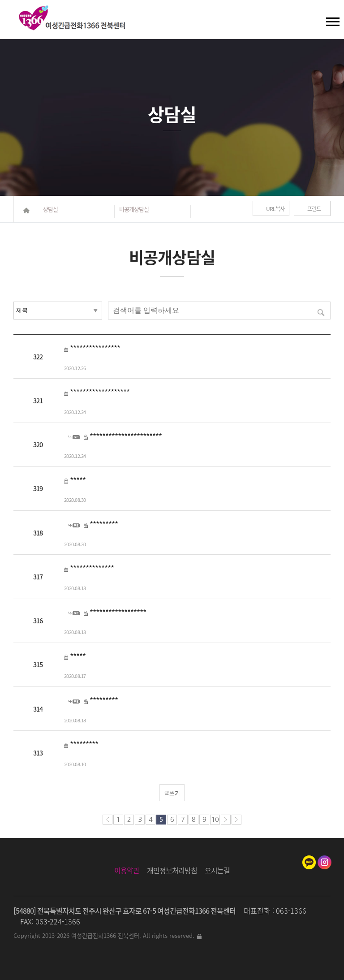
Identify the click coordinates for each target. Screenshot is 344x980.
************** (92, 568)
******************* (100, 392)
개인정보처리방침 (172, 870)
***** (78, 480)
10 (215, 820)
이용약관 (127, 870)
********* (104, 524)
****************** (118, 613)
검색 (14, 18)
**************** (95, 348)
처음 (107, 820)
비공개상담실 (134, 209)
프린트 (314, 209)
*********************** (126, 436)
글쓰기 (172, 793)
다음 (226, 820)
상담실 (50, 209)
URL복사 (275, 209)
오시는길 (217, 870)
